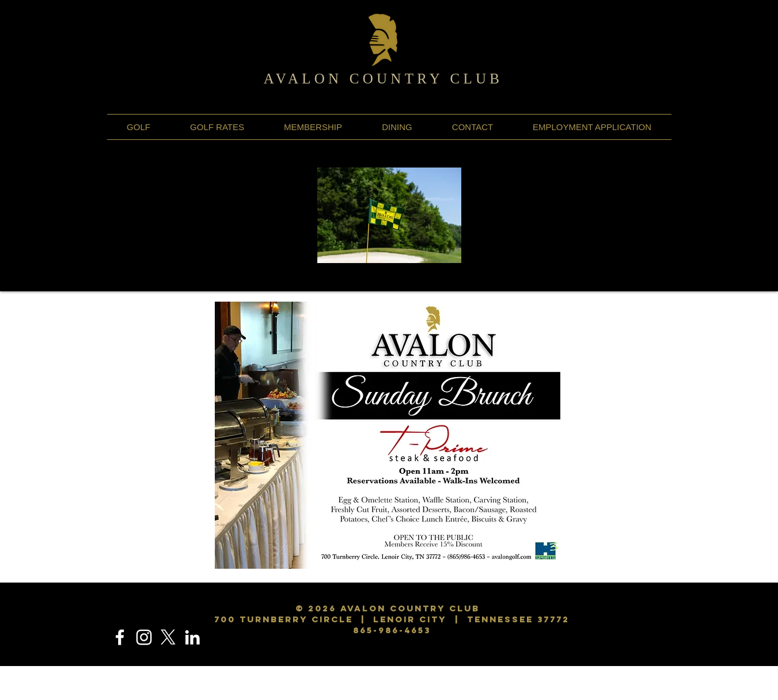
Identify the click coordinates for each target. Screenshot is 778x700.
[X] (168, 637)
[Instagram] (144, 637)
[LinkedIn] (192, 637)
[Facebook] (120, 637)
